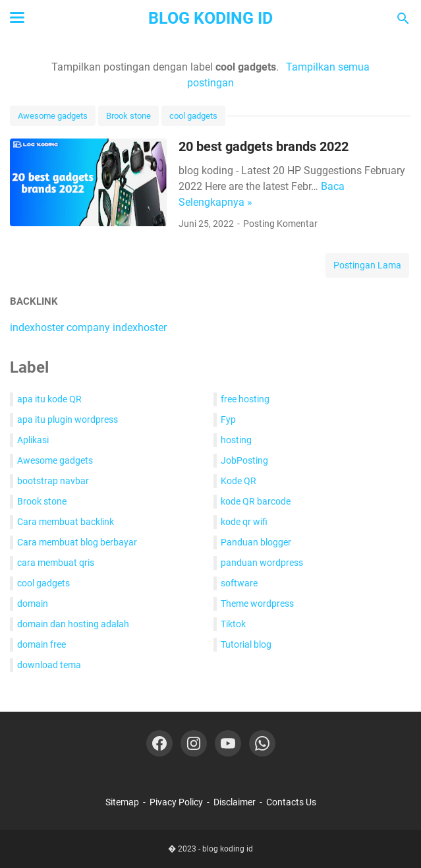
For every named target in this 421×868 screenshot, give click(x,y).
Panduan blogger (256, 542)
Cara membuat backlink (66, 522)
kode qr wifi (244, 522)
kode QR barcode (256, 501)
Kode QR (239, 481)
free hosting (245, 399)
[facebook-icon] (159, 743)
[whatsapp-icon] (262, 743)
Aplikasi (33, 440)
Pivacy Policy (176, 802)
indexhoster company (60, 327)
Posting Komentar (280, 224)
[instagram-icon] (194, 743)
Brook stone (128, 116)
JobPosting (244, 460)
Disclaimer (235, 802)
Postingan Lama (367, 265)
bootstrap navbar (53, 481)
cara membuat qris (56, 563)
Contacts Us (291, 802)
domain (33, 604)
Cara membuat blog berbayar (77, 542)
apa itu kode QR (49, 399)
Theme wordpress (257, 604)
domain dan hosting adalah (73, 624)
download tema (49, 665)
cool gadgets (193, 116)
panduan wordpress (262, 563)
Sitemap (122, 802)
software (239, 583)
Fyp (228, 419)
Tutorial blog (246, 644)
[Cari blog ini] (403, 18)
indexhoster (140, 327)
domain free (42, 644)
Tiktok (233, 624)
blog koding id (210, 18)
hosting (236, 440)
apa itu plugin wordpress (68, 419)
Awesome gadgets (53, 116)
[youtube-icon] (228, 743)
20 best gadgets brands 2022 (264, 146)
